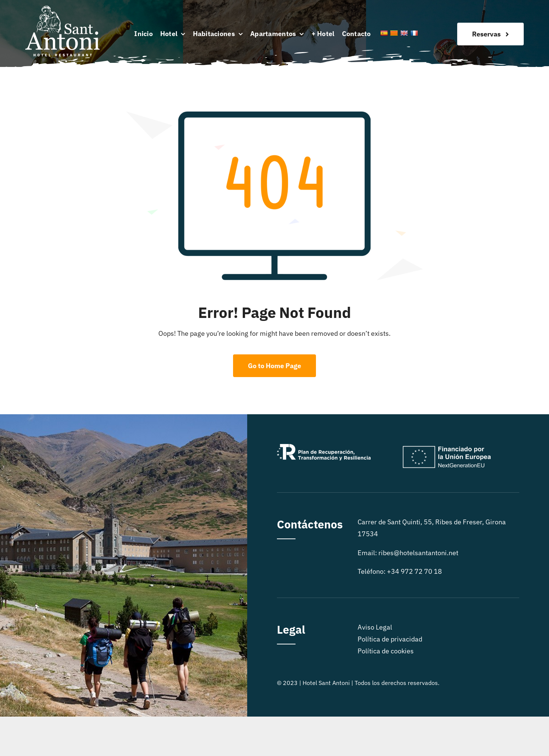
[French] (414, 33)
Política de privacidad (390, 639)
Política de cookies (386, 651)
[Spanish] (384, 33)
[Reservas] (490, 34)
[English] (404, 33)
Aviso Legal (375, 627)
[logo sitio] (62, 9)
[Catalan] (394, 33)
